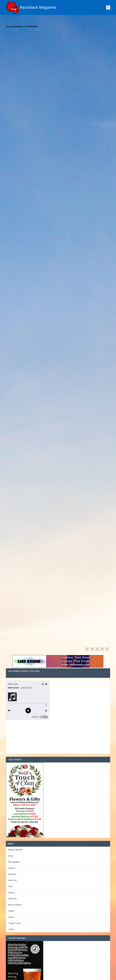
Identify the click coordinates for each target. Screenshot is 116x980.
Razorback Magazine (18, 72)
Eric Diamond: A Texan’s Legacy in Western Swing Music (80, 67)
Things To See (15, 564)
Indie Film (13, 540)
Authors (12, 509)
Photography (14, 503)
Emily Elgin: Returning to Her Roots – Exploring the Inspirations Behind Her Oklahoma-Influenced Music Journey (83, 257)
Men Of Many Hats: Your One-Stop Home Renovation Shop (34, 673)
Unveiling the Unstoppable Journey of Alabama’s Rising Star (30, 191)
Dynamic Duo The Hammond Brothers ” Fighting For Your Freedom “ (30, 255)
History (12, 534)
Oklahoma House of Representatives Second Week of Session (35, 661)
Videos (11, 570)
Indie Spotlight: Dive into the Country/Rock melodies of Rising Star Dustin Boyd (83, 127)
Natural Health (15, 546)
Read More (15, 87)
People (11, 552)
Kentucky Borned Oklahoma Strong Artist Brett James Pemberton (28, 67)
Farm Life (12, 521)
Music (38, 72)
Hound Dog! (13, 679)
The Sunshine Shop (17, 667)
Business (12, 515)
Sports (11, 558)
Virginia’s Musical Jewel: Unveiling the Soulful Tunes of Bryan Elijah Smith (30, 129)
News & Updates (15, 491)
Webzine (45, 977)
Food (10, 528)
